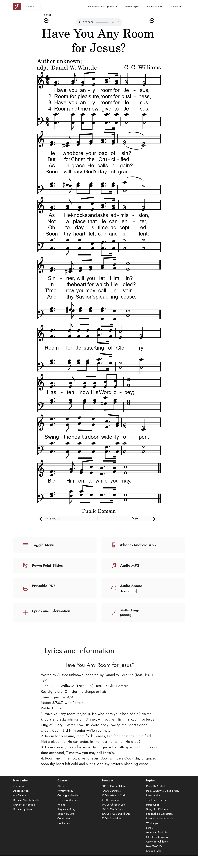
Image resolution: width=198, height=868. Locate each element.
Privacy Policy (65, 804)
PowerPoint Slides (47, 565)
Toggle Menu (43, 545)
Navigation (153, 6)
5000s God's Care (112, 823)
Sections (108, 794)
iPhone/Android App (138, 545)
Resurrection (153, 809)
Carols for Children (157, 855)
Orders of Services (68, 814)
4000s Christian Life (113, 818)
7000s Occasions (112, 832)
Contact (174, 6)
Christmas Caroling (157, 851)
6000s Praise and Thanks (116, 828)
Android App (21, 804)
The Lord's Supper (157, 814)
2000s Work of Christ (114, 809)
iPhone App (20, 800)
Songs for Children (157, 823)
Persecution (153, 818)
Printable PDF (44, 586)
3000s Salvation (111, 814)
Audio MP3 (130, 565)
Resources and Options (101, 6)
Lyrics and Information (51, 611)
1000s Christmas (111, 804)
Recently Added (155, 800)
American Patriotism (158, 846)
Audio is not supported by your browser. (99, 22)
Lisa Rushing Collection (159, 828)
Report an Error (66, 828)
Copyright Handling (69, 809)
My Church (20, 809)
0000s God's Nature (114, 800)
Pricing (61, 818)
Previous (53, 518)
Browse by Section (24, 818)
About (61, 800)
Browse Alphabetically (26, 814)
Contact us (63, 837)
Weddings (152, 837)
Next (136, 518)
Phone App (132, 6)
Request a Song (66, 823)
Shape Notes (154, 864)
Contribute (64, 832)
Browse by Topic (23, 823)
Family (150, 841)
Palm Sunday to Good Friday (163, 804)
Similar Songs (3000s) (130, 613)
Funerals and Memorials (160, 832)
